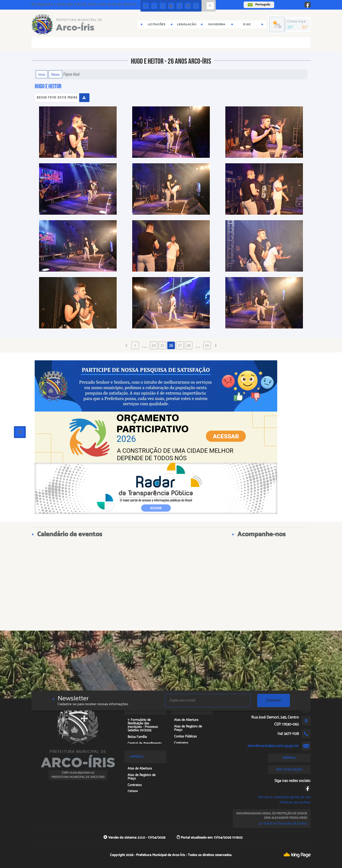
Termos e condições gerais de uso (284, 797)
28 (188, 345)
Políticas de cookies (295, 802)
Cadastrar (274, 700)
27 (180, 345)
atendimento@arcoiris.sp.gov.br (273, 746)
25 (162, 345)
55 (207, 345)
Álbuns (55, 74)
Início (42, 74)
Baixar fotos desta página (57, 98)
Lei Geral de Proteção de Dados (283, 823)
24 (154, 345)
